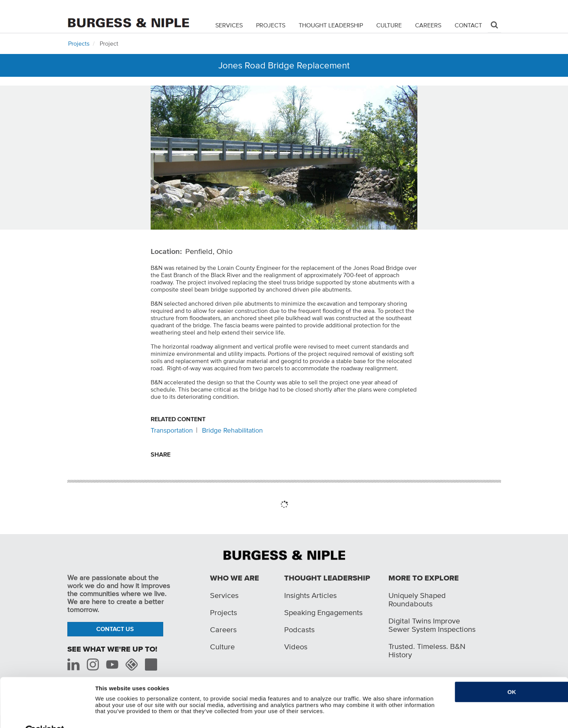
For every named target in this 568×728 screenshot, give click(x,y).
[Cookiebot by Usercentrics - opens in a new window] (45, 718)
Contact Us (115, 629)
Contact (468, 25)
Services (229, 25)
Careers (428, 25)
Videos (296, 647)
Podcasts (299, 630)
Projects (271, 25)
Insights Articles (310, 595)
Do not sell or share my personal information (157, 718)
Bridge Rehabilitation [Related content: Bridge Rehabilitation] (232, 430)
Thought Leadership (331, 25)
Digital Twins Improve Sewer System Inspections (432, 625)
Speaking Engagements (323, 612)
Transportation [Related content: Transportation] (172, 430)
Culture (389, 25)
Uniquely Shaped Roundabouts (417, 600)
